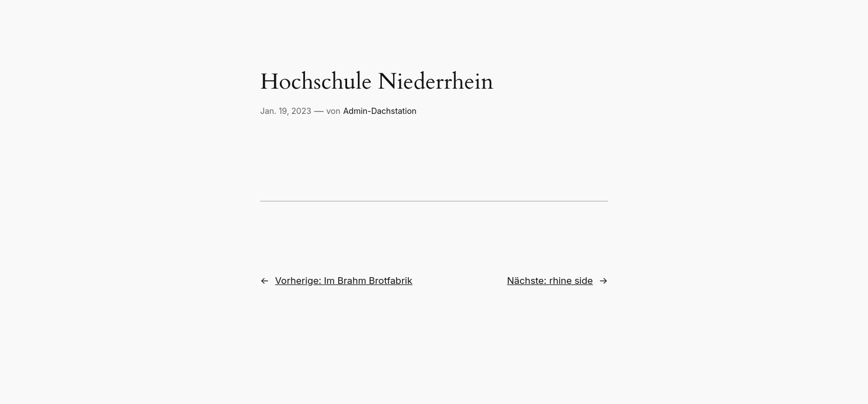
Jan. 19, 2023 (286, 111)
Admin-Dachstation (380, 111)
